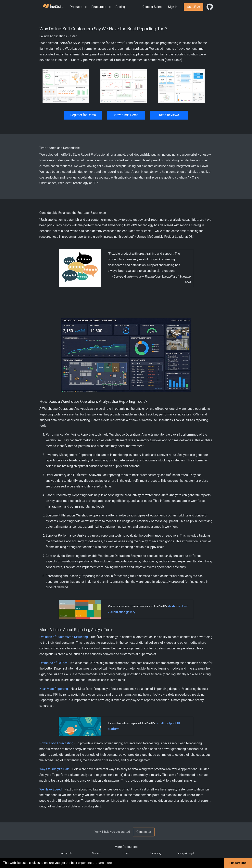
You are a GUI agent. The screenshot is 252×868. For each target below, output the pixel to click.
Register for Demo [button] (83, 115)
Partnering (156, 853)
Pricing (120, 7)
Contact (96, 853)
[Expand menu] (85, 7)
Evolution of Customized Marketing (64, 637)
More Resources (126, 847)
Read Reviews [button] (169, 115)
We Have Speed (50, 789)
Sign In (173, 7)
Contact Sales (152, 7)
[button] (79, 7)
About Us (67, 853)
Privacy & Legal (185, 853)
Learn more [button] (104, 863)
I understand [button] (238, 863)
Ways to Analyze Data (54, 769)
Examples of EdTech (53, 663)
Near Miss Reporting (54, 689)
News (126, 853)
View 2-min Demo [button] (126, 115)
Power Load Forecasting (56, 743)
